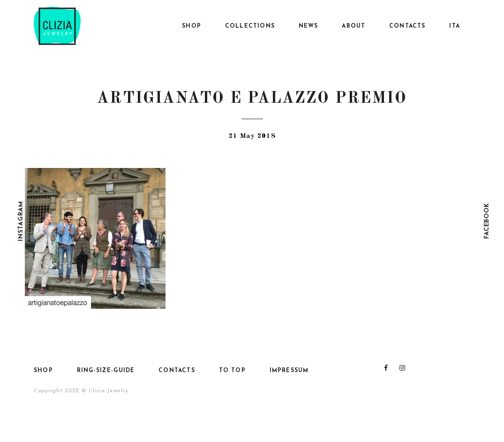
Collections (250, 26)
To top (232, 371)
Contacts (407, 26)
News (308, 26)
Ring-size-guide (106, 371)
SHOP (192, 26)
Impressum (289, 371)
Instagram (21, 221)
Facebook (487, 221)
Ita (455, 26)
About (354, 26)
